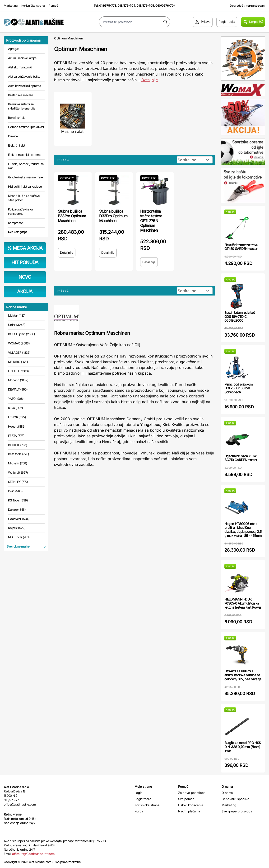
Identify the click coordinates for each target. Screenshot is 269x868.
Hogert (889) (17, 426)
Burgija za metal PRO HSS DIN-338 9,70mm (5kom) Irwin (243, 747)
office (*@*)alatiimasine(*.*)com (33, 854)
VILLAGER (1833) (19, 353)
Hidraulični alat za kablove (25, 186)
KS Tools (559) (18, 500)
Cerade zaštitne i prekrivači (26, 127)
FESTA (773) (16, 436)
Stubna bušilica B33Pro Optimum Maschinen (72, 216)
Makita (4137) (17, 315)
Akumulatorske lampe (22, 58)
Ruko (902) (16, 408)
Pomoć (53, 6)
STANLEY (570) (18, 482)
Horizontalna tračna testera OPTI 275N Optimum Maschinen (151, 221)
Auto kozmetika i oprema (24, 86)
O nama (227, 793)
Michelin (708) (18, 463)
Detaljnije (67, 253)
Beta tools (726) (19, 454)
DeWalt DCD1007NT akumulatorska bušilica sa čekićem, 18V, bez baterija (243, 675)
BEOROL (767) (18, 445)
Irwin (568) (15, 491)
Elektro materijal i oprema (25, 155)
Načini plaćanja (189, 811)
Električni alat (16, 145)
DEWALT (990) (18, 389)
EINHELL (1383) (18, 371)
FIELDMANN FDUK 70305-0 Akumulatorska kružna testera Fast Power (243, 603)
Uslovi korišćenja (191, 805)
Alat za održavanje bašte (24, 76)
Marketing (11, 6)
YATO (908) (16, 399)
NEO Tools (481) (19, 537)
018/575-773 (108, 6)
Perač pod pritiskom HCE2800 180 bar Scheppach (239, 388)
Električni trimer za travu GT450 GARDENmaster (241, 247)
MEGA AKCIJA (25, 248)
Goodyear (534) (19, 519)
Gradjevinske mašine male (25, 177)
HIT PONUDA (25, 262)
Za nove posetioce (192, 793)
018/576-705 (145, 6)
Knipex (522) (17, 528)
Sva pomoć (186, 799)
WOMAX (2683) (19, 343)
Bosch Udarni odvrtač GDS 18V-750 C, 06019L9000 (240, 317)
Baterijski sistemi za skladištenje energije (22, 106)
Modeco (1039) (18, 380)
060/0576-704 (165, 6)
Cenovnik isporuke (235, 799)
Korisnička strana (33, 6)
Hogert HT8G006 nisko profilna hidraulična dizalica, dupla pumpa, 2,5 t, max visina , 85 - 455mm (243, 530)
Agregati (14, 49)
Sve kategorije (17, 232)
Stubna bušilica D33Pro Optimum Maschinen (113, 216)
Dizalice (13, 136)
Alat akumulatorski (20, 67)
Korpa (139, 811)
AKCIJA (25, 291)
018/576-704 (126, 6)
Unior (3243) (17, 325)
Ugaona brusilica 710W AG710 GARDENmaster (241, 458)
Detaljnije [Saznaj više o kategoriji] (150, 80)
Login (139, 793)
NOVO (25, 277)
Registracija (143, 799)
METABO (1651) (18, 362)
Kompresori (16, 223)
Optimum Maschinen (68, 38)
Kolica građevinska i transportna (21, 211)
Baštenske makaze (21, 95)
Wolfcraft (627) (18, 472)
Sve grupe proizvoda (237, 811)
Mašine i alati (73, 131)
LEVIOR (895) (17, 417)
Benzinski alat (17, 118)
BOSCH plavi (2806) (21, 334)
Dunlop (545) (17, 510)
